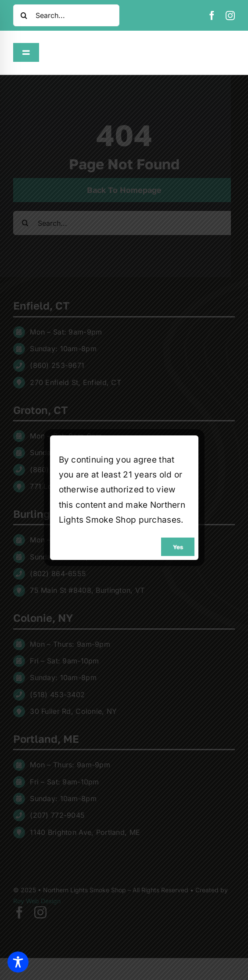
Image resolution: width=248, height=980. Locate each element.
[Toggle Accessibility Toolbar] (18, 962)
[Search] (24, 15)
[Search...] (66, 15)
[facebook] (212, 16)
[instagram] (230, 16)
